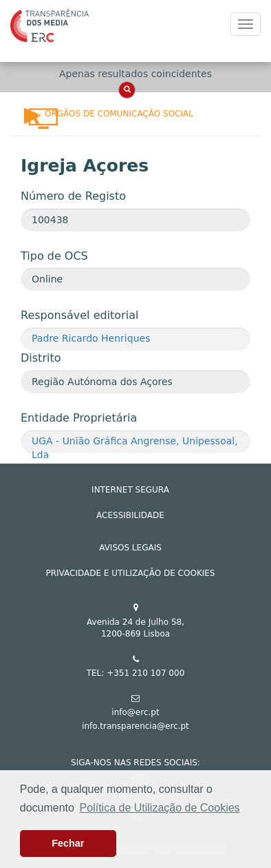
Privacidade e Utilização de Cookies (131, 573)
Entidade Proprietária (79, 418)
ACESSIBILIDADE (130, 515)
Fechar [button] (68, 843)
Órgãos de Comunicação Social (119, 114)
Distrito (41, 358)
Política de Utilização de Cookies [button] (160, 808)
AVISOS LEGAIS (130, 548)
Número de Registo (73, 196)
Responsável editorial (79, 315)
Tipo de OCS (54, 256)
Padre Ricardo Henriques (91, 338)
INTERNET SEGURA (130, 490)
